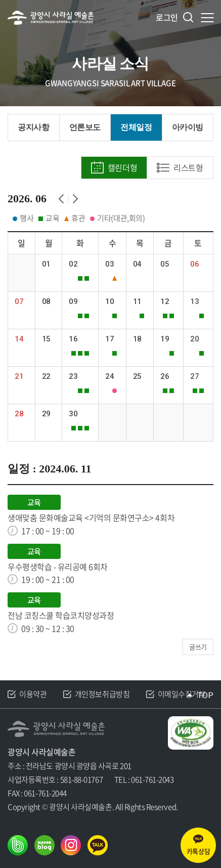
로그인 (167, 17)
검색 (188, 17)
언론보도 (85, 127)
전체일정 (136, 127)
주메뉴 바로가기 (0, 0)
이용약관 (33, 695)
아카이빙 (188, 127)
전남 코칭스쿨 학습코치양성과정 (61, 615)
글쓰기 (198, 647)
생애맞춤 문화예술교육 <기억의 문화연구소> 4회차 (91, 518)
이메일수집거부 (182, 695)
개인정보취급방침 (102, 695)
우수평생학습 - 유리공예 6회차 (58, 567)
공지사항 (33, 127)
